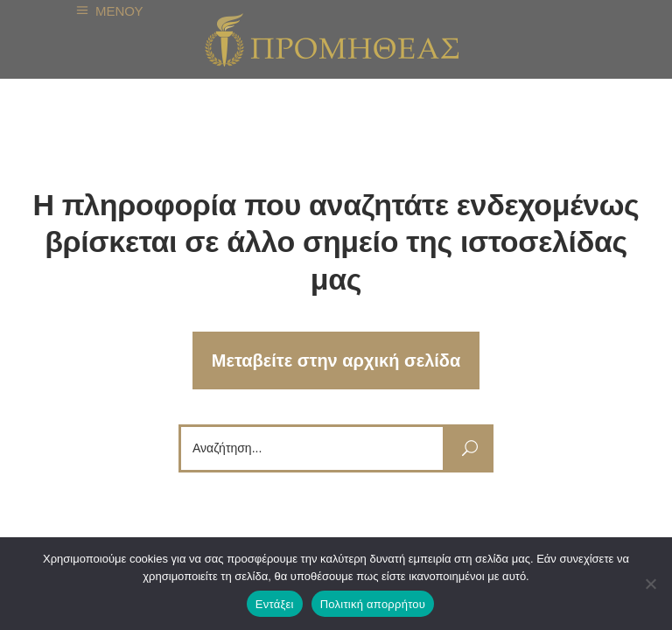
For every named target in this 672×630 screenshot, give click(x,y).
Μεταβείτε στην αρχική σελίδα (336, 360)
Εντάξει (275, 604)
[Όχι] (650, 584)
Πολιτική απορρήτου (373, 604)
